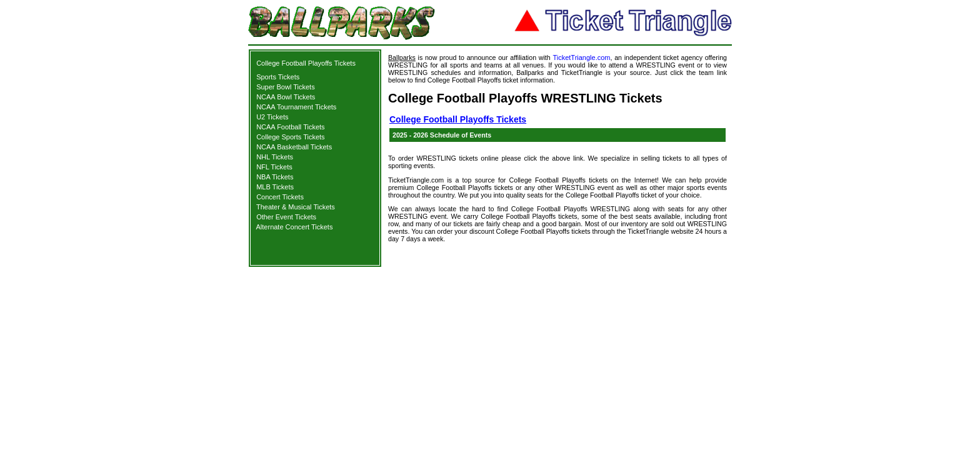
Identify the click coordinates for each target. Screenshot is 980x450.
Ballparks (402, 57)
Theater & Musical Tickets (296, 207)
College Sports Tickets (290, 137)
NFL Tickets (274, 167)
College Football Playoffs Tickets (306, 63)
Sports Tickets (278, 77)
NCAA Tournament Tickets (296, 107)
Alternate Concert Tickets (295, 227)
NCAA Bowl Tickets (286, 97)
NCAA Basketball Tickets (294, 147)
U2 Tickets (272, 117)
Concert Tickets (280, 197)
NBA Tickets (275, 177)
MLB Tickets (275, 187)
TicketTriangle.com (581, 57)
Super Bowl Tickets (286, 87)
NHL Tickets (275, 157)
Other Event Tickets (286, 217)
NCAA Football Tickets (290, 127)
